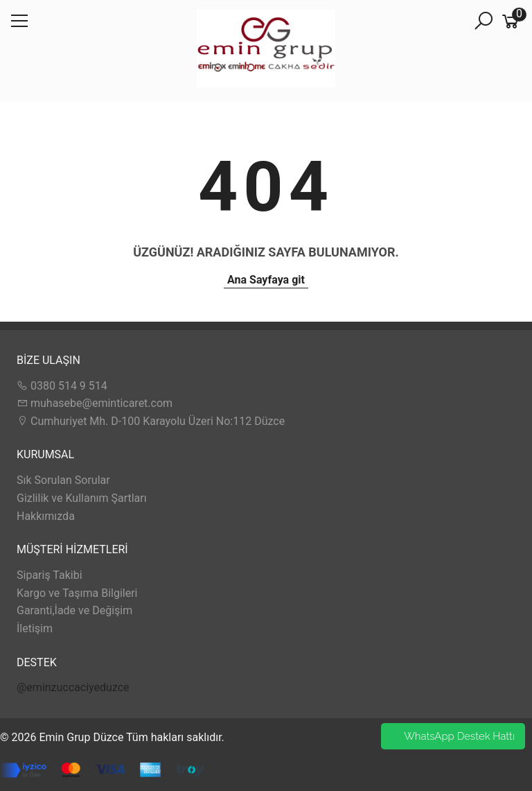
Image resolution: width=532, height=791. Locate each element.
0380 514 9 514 (62, 386)
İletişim (35, 628)
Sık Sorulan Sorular (63, 480)
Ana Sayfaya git (266, 280)
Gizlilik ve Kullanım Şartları (82, 498)
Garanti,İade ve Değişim (74, 610)
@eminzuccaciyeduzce (73, 687)
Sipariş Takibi (50, 575)
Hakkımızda (46, 516)
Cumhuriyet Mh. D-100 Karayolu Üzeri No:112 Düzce (151, 421)
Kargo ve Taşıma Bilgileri (77, 593)
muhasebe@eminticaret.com (95, 403)
